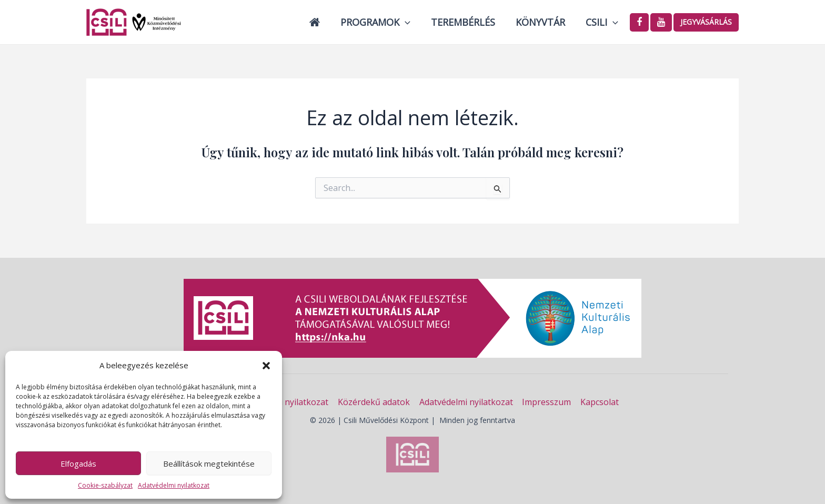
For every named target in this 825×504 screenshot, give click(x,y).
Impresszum (546, 402)
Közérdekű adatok (375, 402)
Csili (602, 22)
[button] (266, 366)
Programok (381, 22)
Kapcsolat (598, 402)
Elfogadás (78, 463)
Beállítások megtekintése (209, 463)
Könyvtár (542, 22)
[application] (410, 22)
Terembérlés (467, 22)
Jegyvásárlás (706, 22)
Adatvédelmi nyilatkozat (174, 485)
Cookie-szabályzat (105, 485)
